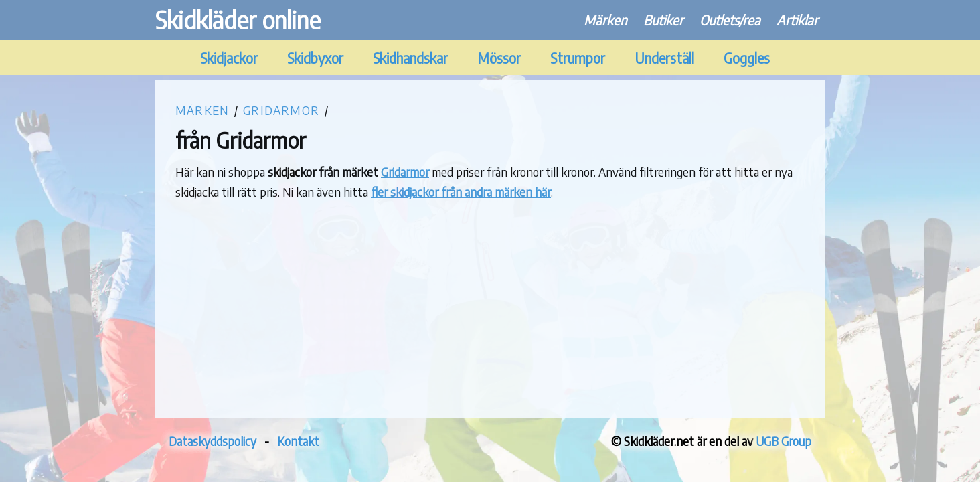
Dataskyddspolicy (213, 441)
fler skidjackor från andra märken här (461, 192)
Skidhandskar (410, 58)
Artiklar (797, 20)
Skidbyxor (315, 58)
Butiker (663, 20)
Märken (605, 20)
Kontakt (298, 441)
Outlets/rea (730, 20)
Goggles (747, 58)
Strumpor (578, 58)
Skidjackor (229, 58)
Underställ (664, 58)
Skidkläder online (238, 20)
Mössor (499, 58)
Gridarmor (281, 110)
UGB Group (784, 441)
